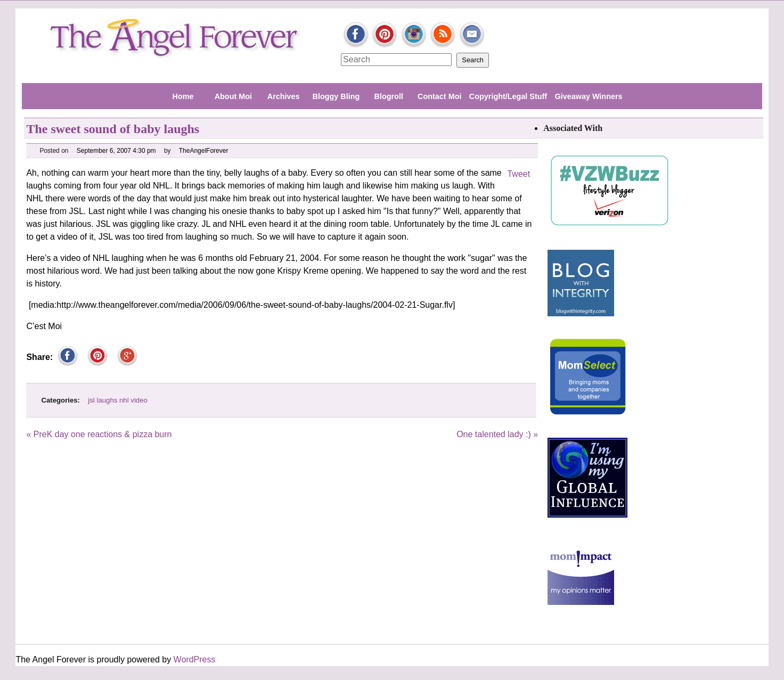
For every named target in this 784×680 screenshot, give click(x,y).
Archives (284, 96)
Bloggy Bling (336, 96)
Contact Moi (439, 96)
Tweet (518, 174)
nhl (124, 400)
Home (183, 96)
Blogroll (389, 96)
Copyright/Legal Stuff (508, 96)
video (139, 400)
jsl (91, 400)
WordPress (195, 659)
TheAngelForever (204, 151)
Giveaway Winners (588, 96)
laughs (107, 400)
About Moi (233, 96)
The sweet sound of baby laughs (113, 129)
